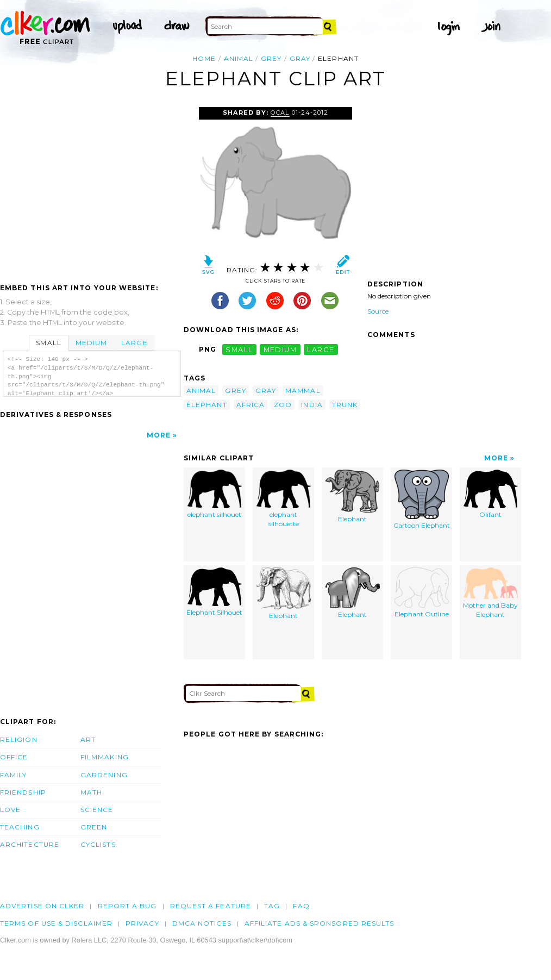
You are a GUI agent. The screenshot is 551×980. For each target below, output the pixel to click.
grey (271, 58)
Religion (19, 739)
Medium (91, 343)
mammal (303, 391)
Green (94, 827)
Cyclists (98, 844)
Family (13, 775)
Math (91, 792)
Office (14, 757)
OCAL (280, 113)
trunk (345, 405)
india (312, 405)
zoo (283, 405)
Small (48, 343)
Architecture (30, 844)
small (239, 349)
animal (239, 58)
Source (378, 311)
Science (97, 810)
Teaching (20, 827)
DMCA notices (202, 923)
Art (88, 739)
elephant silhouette (284, 499)
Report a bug (127, 906)
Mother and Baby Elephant (490, 593)
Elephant (352, 497)
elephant (207, 405)
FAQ (301, 906)
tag (272, 906)
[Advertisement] (91, 189)
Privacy (142, 923)
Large (134, 343)
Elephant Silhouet (214, 592)
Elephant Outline (422, 593)
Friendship (23, 792)
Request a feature (211, 906)
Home (204, 58)
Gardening (104, 775)
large (321, 349)
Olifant (491, 494)
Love (10, 810)
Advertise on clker (42, 906)
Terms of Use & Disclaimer (56, 923)
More (159, 435)
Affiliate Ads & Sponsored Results (320, 923)
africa (251, 405)
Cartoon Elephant (422, 500)
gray (300, 58)
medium (280, 349)
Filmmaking (105, 757)
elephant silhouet (215, 494)
